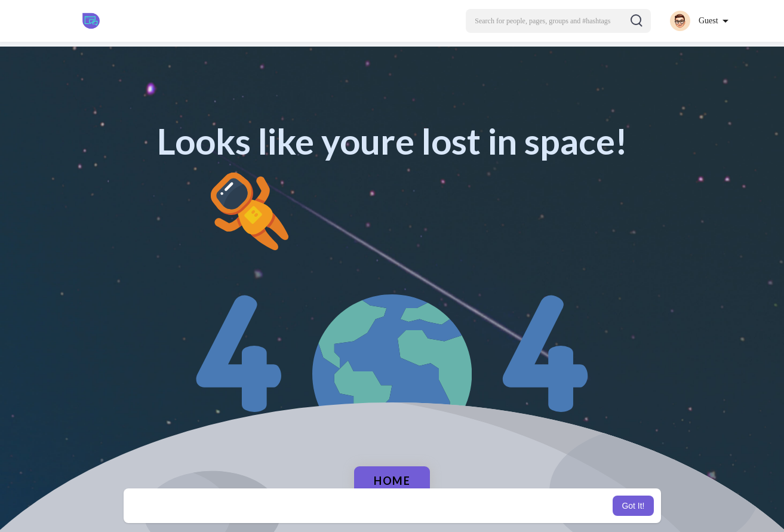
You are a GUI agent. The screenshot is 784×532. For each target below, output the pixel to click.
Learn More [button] (453, 506)
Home (392, 481)
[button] (558, 21)
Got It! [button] (633, 506)
